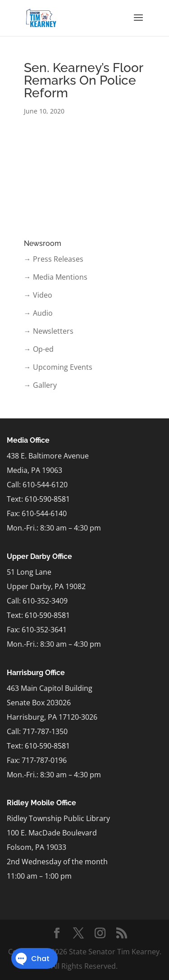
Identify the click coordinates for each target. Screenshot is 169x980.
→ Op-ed (39, 349)
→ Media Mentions (56, 277)
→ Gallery (40, 385)
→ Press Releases (54, 259)
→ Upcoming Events (58, 367)
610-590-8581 (47, 499)
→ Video (38, 295)
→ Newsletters (49, 331)
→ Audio (38, 313)
